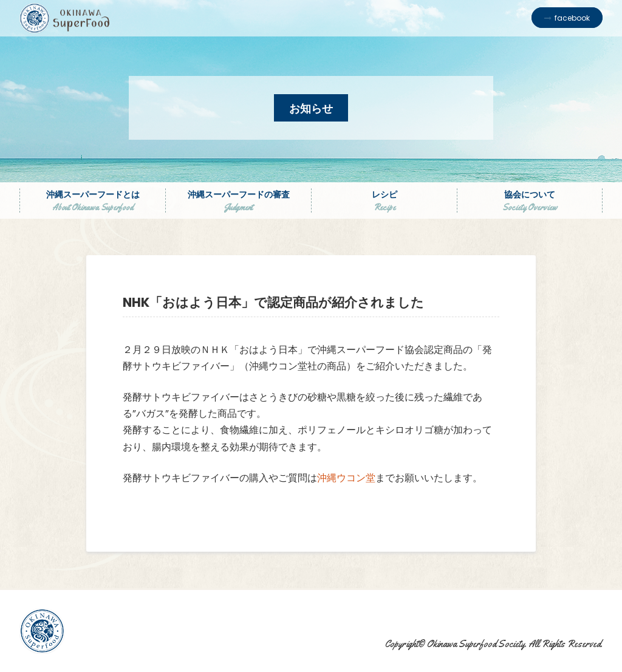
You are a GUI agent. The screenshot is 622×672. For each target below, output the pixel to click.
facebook (572, 18)
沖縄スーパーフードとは (93, 201)
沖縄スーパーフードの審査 (238, 201)
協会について (530, 201)
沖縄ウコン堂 (346, 478)
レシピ (384, 201)
